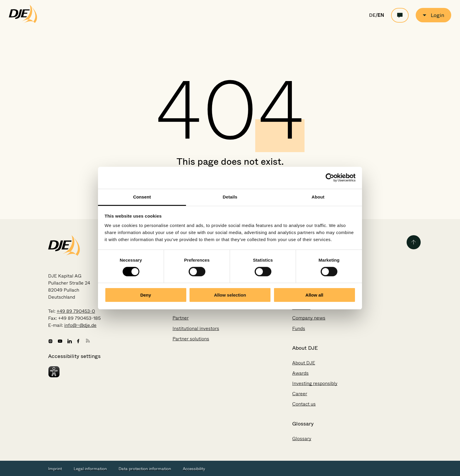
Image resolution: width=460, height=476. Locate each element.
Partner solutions (191, 339)
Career (300, 394)
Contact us (304, 404)
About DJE (304, 363)
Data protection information (145, 469)
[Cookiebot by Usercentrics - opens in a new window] (330, 178)
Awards (300, 373)
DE (372, 15)
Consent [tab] (142, 197)
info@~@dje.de (80, 325)
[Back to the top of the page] (414, 242)
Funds (299, 328)
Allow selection (230, 295)
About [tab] (318, 197)
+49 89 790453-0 (76, 311)
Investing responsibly (315, 383)
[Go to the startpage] (23, 22)
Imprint (55, 469)
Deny (146, 295)
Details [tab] (230, 197)
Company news (309, 318)
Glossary (302, 439)
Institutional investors (196, 328)
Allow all (314, 295)
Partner (181, 318)
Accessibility (194, 469)
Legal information (90, 469)
